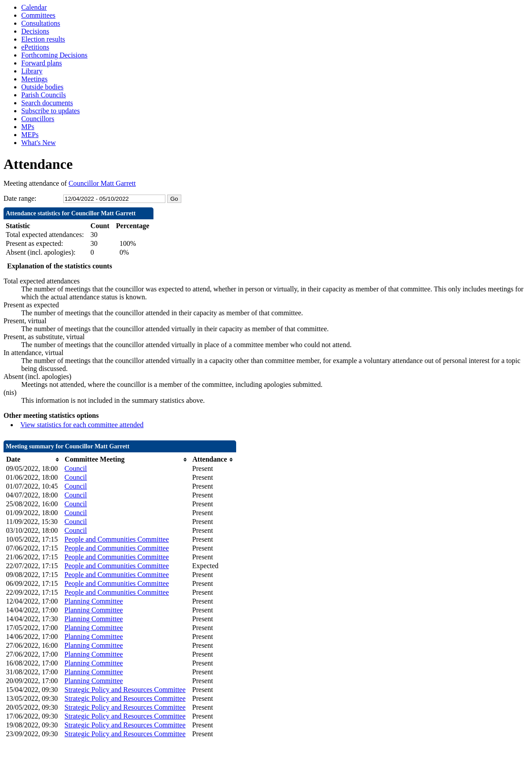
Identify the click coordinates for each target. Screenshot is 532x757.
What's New (38, 143)
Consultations (41, 23)
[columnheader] (33, 460)
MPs (28, 127)
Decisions (35, 31)
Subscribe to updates (50, 111)
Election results (43, 39)
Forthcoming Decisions (54, 55)
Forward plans (42, 63)
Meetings (34, 79)
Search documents (47, 103)
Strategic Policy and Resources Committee (125, 690)
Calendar (34, 7)
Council (76, 468)
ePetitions (35, 47)
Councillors (38, 119)
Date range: (20, 198)
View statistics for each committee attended (82, 425)
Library (32, 71)
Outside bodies (42, 87)
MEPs (30, 135)
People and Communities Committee (117, 539)
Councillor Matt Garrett (102, 183)
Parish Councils (44, 95)
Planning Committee (94, 601)
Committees (38, 15)
